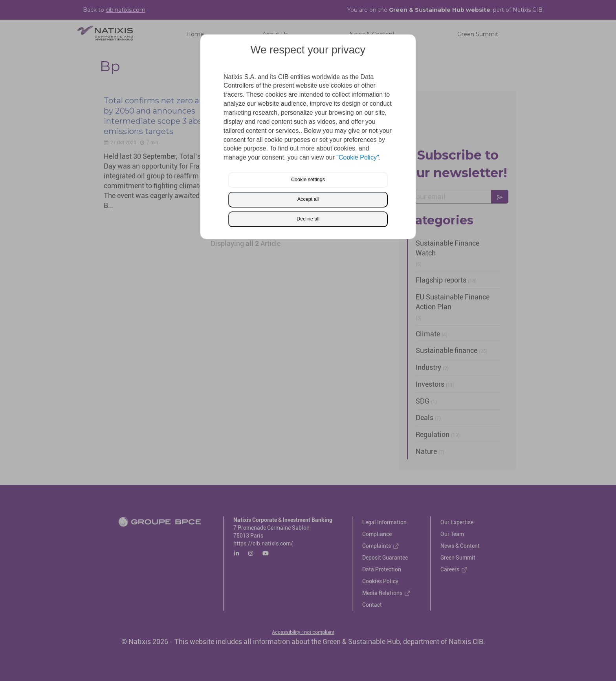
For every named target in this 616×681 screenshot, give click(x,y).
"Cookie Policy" (357, 157)
